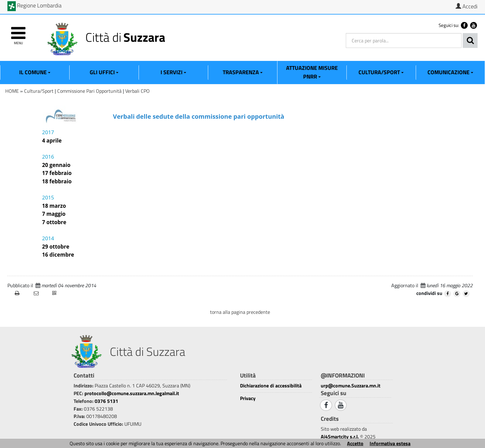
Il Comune (35, 72)
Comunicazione (450, 72)
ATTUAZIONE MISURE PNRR (312, 72)
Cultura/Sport (381, 72)
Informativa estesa (390, 443)
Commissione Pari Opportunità (89, 91)
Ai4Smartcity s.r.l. (340, 437)
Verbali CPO (137, 91)
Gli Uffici (104, 72)
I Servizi (173, 72)
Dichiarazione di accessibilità (271, 386)
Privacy (248, 398)
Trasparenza (243, 72)
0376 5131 (106, 401)
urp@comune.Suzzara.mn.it (351, 386)
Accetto (355, 443)
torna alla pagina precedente (240, 312)
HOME (12, 91)
